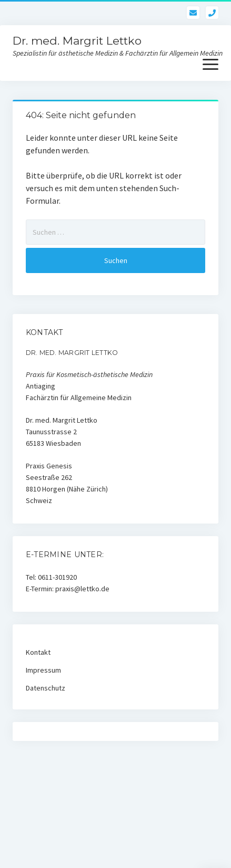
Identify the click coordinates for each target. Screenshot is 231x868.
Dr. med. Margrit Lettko (77, 41)
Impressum (43, 670)
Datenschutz (46, 688)
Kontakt (38, 652)
